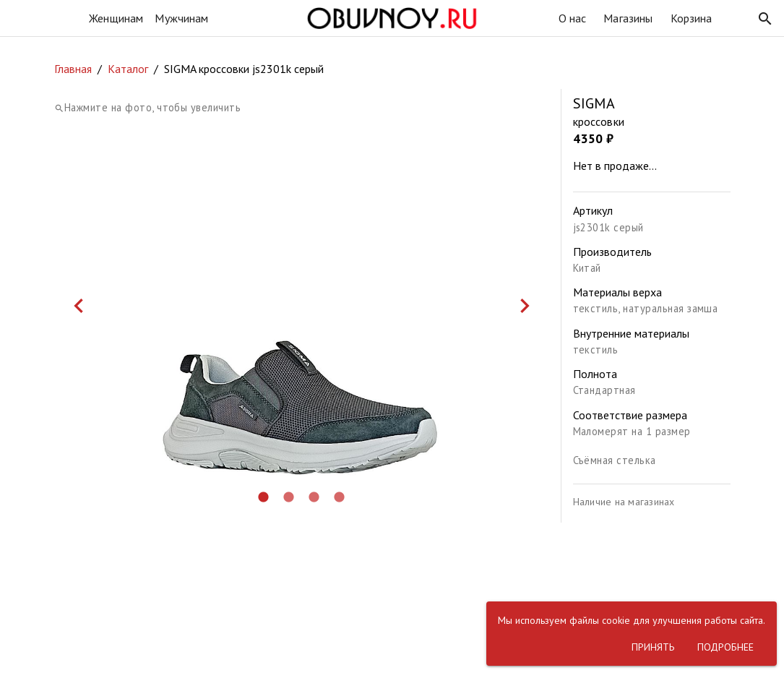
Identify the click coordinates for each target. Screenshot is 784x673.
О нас (573, 18)
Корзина (692, 18)
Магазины (628, 18)
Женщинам (116, 18)
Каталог (128, 69)
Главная (73, 69)
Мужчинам (181, 18)
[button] (765, 19)
